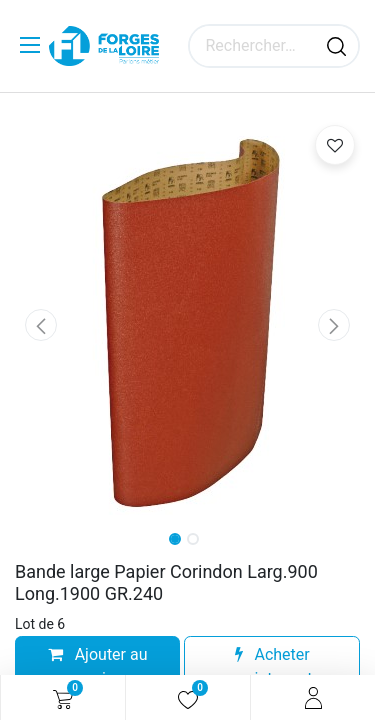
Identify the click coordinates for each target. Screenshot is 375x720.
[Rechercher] (336, 46)
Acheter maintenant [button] (272, 666)
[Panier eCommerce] (63, 698)
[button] (41, 325)
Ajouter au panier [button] (98, 666)
